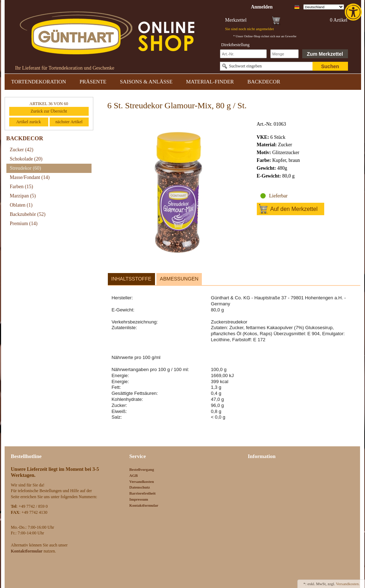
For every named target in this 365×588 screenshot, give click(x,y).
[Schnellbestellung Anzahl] (284, 54)
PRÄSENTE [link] (93, 82)
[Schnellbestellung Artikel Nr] (243, 54)
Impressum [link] (139, 499)
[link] (354, 12)
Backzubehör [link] (28, 214)
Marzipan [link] (23, 196)
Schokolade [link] (26, 159)
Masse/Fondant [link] (30, 177)
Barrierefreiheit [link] (143, 493)
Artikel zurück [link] (29, 122)
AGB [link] (134, 475)
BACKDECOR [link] (264, 82)
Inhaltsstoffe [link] (131, 279)
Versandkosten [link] (142, 481)
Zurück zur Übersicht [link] (49, 111)
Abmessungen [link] (179, 279)
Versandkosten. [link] (348, 584)
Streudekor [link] (26, 168)
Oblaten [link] (21, 205)
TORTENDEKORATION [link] (39, 82)
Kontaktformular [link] (144, 505)
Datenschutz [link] (140, 487)
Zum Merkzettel (325, 54)
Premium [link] (24, 224)
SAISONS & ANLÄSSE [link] (146, 82)
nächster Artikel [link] (69, 122)
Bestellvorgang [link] (142, 469)
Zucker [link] (22, 150)
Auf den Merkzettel (294, 209)
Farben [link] (22, 187)
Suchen (330, 66)
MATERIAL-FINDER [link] (210, 82)
